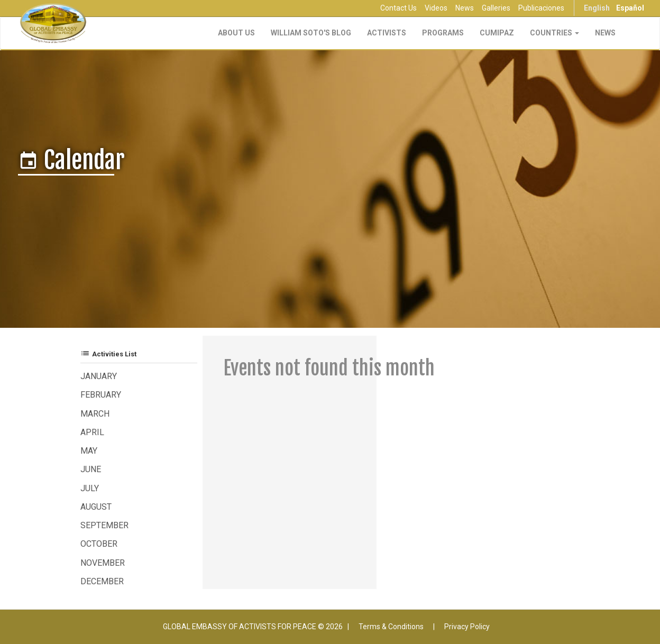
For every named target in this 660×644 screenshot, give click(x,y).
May (89, 451)
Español (630, 8)
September (104, 525)
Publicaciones (541, 8)
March (95, 414)
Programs (443, 33)
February (101, 395)
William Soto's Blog (311, 33)
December (102, 581)
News (465, 8)
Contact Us (398, 8)
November (103, 563)
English (597, 8)
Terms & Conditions (391, 627)
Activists (387, 33)
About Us (236, 33)
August (96, 507)
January (99, 376)
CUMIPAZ (497, 33)
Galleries (496, 8)
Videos (436, 8)
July (90, 488)
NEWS (605, 33)
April (92, 432)
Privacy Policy (467, 627)
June (91, 469)
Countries (554, 33)
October (99, 544)
